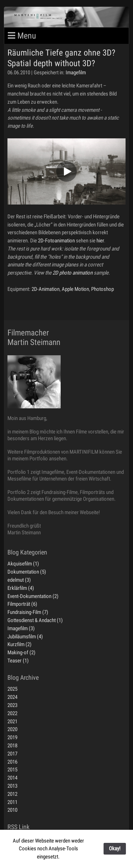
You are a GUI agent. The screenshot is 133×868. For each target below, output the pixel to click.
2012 (12, 794)
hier (100, 241)
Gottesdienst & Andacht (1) (35, 620)
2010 (12, 810)
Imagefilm (76, 73)
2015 (12, 770)
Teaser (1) (18, 661)
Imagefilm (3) (21, 628)
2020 (12, 729)
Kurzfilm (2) (20, 644)
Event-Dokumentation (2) (33, 596)
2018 (12, 746)
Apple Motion (75, 289)
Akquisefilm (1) (23, 564)
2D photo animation (73, 273)
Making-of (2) (21, 653)
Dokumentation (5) (27, 572)
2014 (12, 778)
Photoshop (102, 289)
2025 (12, 689)
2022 (12, 713)
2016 (12, 762)
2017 (12, 754)
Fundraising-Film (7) (28, 612)
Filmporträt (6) (22, 604)
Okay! (115, 849)
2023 (12, 705)
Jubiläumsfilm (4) (25, 637)
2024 (12, 697)
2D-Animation (46, 289)
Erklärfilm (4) (21, 588)
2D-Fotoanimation (56, 241)
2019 (12, 737)
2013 (12, 786)
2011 (12, 802)
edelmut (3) (19, 580)
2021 (12, 722)
